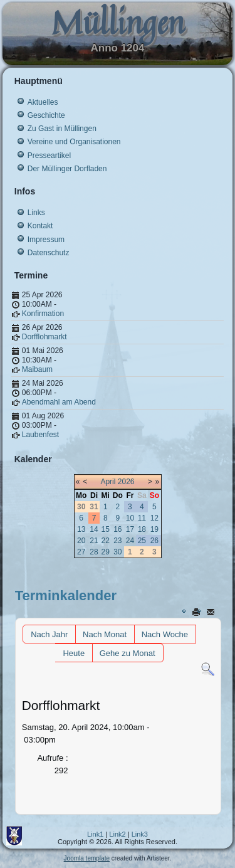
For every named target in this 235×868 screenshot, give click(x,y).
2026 (126, 482)
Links (36, 213)
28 (94, 552)
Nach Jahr (49, 634)
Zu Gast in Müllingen (62, 129)
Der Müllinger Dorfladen (67, 169)
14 (94, 529)
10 (130, 518)
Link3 (140, 834)
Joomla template (87, 858)
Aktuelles (43, 102)
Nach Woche (165, 634)
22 (106, 541)
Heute (74, 653)
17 (130, 529)
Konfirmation (43, 314)
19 (154, 529)
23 (118, 541)
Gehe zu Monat (128, 653)
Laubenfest (40, 435)
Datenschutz (49, 253)
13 (81, 529)
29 (106, 552)
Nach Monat (105, 634)
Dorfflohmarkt (44, 337)
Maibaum (37, 369)
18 (142, 529)
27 (81, 552)
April (108, 482)
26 (154, 541)
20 (81, 541)
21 (94, 541)
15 (106, 529)
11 (142, 518)
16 (118, 529)
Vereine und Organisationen (74, 142)
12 (154, 518)
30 (118, 552)
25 (142, 541)
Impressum (46, 240)
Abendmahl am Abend (59, 402)
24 (130, 541)
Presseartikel (49, 156)
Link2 (117, 834)
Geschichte (46, 115)
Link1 (95, 834)
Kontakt (40, 226)
